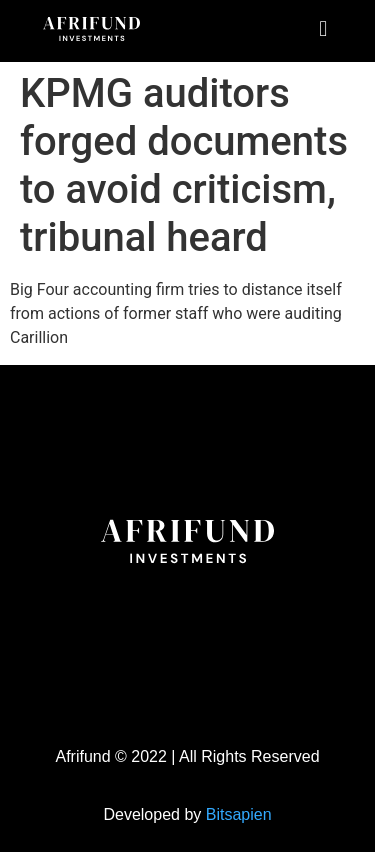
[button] (323, 28)
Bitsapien (239, 814)
